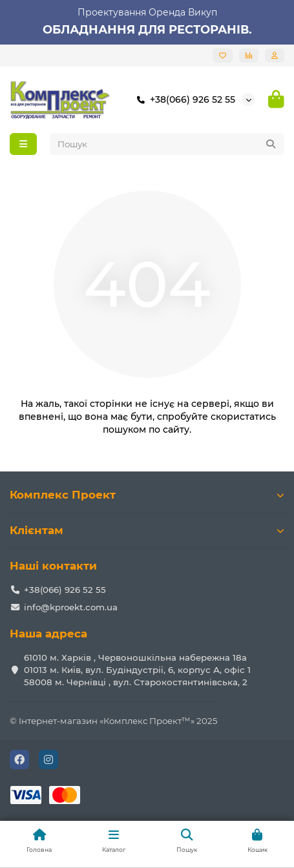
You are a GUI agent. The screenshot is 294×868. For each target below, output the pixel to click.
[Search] (167, 144)
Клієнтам (147, 530)
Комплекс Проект (147, 495)
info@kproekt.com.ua (71, 607)
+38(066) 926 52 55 (184, 99)
